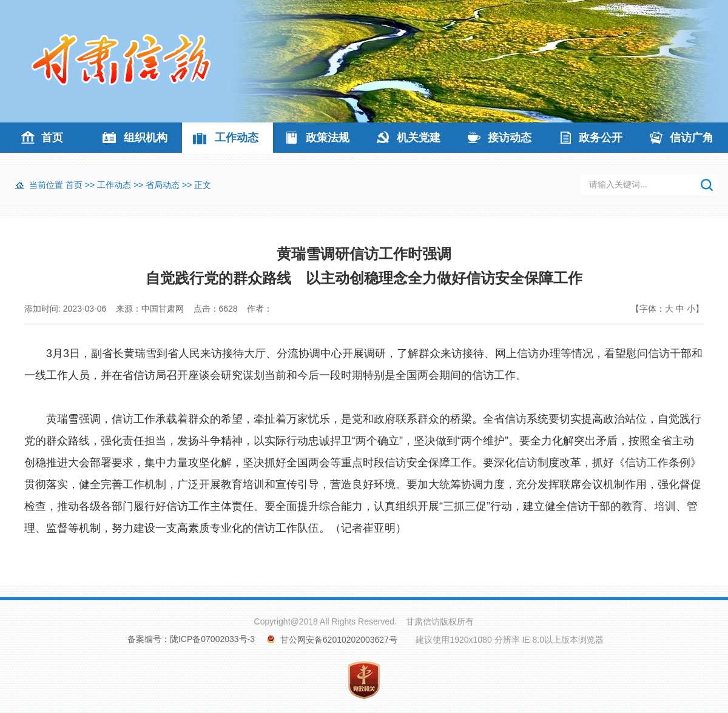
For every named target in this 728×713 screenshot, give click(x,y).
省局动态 (163, 185)
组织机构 (146, 138)
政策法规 (328, 138)
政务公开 (601, 138)
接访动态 (510, 138)
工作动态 (237, 138)
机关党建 (419, 138)
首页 (52, 138)
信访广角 (692, 138)
